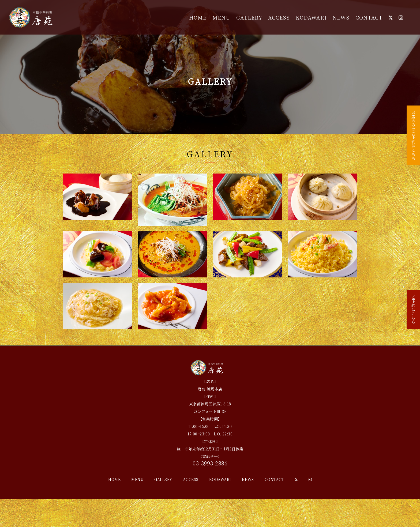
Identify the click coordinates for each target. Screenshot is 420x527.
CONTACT (369, 17)
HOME (198, 17)
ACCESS (279, 17)
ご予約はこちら (413, 313)
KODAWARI (311, 17)
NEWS (341, 17)
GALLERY (249, 17)
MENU (221, 17)
